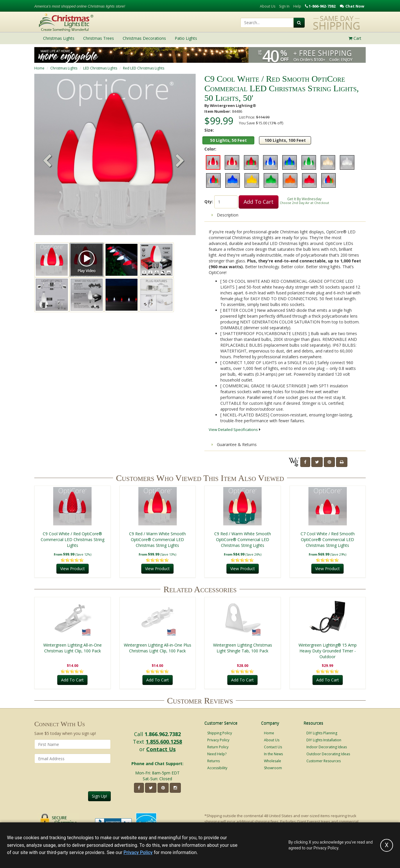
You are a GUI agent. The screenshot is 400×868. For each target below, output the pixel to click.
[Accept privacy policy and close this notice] (387, 845)
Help (297, 6)
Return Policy (218, 747)
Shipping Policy (220, 733)
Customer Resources (324, 761)
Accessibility (217, 768)
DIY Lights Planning (322, 733)
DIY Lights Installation (324, 740)
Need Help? (217, 754)
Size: (209, 130)
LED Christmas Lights (100, 68)
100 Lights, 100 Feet (285, 140)
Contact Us (161, 749)
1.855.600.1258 (164, 742)
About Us (268, 6)
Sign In (284, 6)
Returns (214, 761)
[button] (180, 161)
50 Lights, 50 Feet (228, 140)
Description (225, 215)
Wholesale (273, 761)
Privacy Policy (218, 740)
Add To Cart (259, 202)
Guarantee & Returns (234, 444)
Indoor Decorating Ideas (327, 747)
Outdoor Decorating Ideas (328, 754)
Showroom (273, 768)
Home (39, 68)
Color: (210, 149)
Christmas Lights (64, 68)
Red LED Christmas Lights (144, 68)
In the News (273, 754)
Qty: (209, 202)
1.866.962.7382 (163, 734)
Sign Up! (99, 796)
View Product (73, 569)
